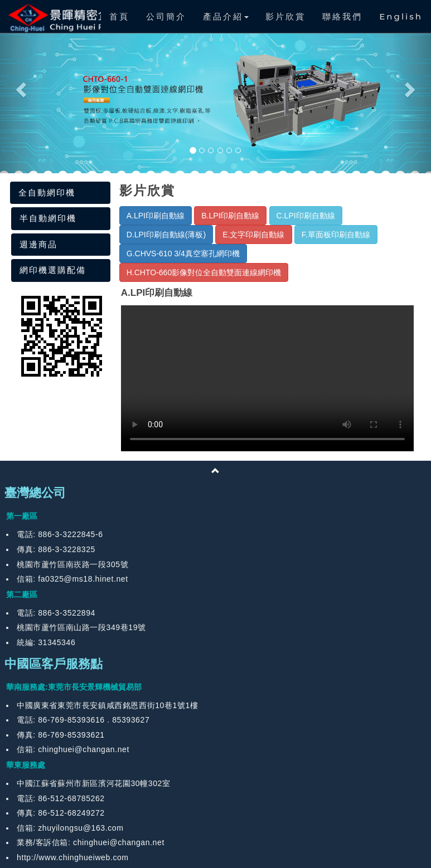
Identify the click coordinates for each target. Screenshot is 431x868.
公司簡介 (166, 16)
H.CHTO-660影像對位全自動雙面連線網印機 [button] (204, 272)
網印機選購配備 (53, 270)
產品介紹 (226, 16)
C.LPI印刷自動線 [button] (306, 216)
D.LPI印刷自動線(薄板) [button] (166, 235)
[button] (20, 87)
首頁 (119, 16)
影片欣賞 (285, 16)
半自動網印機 (48, 218)
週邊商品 (38, 244)
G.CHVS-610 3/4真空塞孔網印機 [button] (183, 253)
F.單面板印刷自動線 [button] (336, 235)
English (401, 16)
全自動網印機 (47, 192)
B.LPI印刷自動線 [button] (230, 216)
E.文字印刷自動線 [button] (253, 235)
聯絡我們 (342, 16)
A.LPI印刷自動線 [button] (156, 216)
